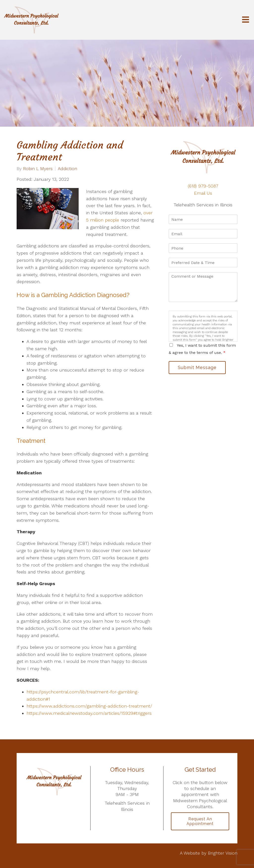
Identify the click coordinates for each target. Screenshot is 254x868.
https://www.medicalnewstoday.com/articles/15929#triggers (89, 713)
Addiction (67, 169)
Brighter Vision (223, 853)
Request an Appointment (200, 821)
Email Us (203, 193)
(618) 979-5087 (203, 186)
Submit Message (197, 367)
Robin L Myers (38, 169)
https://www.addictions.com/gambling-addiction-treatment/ (89, 706)
